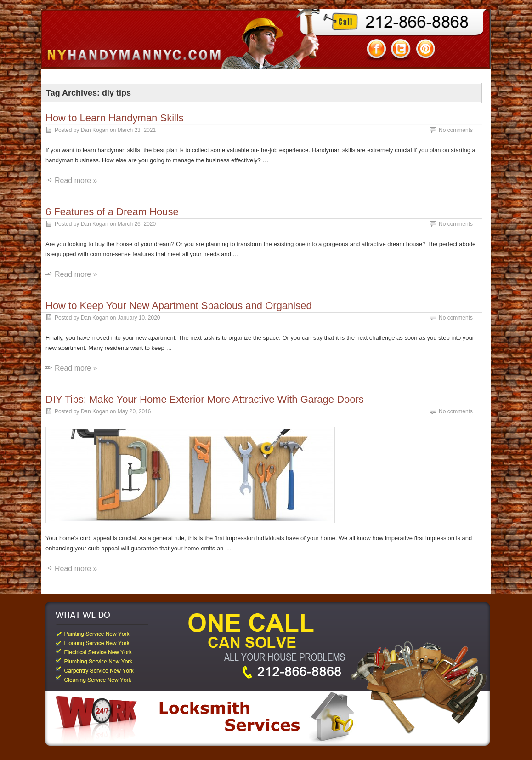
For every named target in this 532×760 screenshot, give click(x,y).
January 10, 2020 (139, 318)
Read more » (76, 180)
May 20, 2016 (134, 411)
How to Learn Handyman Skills (115, 118)
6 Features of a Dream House (112, 212)
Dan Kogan (95, 130)
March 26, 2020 (137, 224)
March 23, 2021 (137, 130)
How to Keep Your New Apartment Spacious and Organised (179, 306)
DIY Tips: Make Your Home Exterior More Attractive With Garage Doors (205, 399)
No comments (456, 130)
